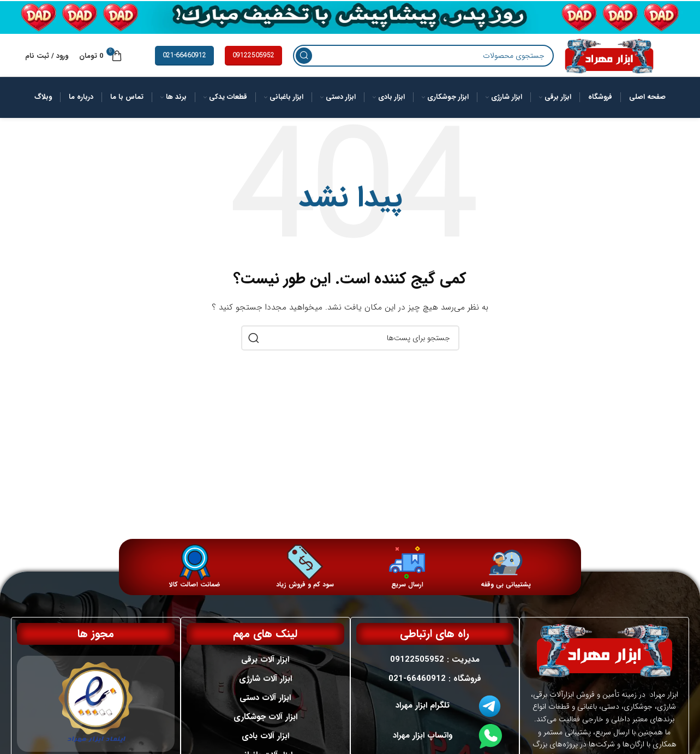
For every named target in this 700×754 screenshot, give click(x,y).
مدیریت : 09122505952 (435, 668)
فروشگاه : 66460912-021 (435, 687)
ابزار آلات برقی (266, 668)
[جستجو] (410, 65)
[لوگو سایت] (596, 64)
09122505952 (253, 64)
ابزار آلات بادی (265, 744)
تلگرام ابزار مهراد (423, 714)
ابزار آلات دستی (266, 706)
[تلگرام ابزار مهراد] (490, 714)
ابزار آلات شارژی (265, 687)
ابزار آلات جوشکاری (265, 725)
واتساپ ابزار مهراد (423, 744)
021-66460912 (184, 64)
